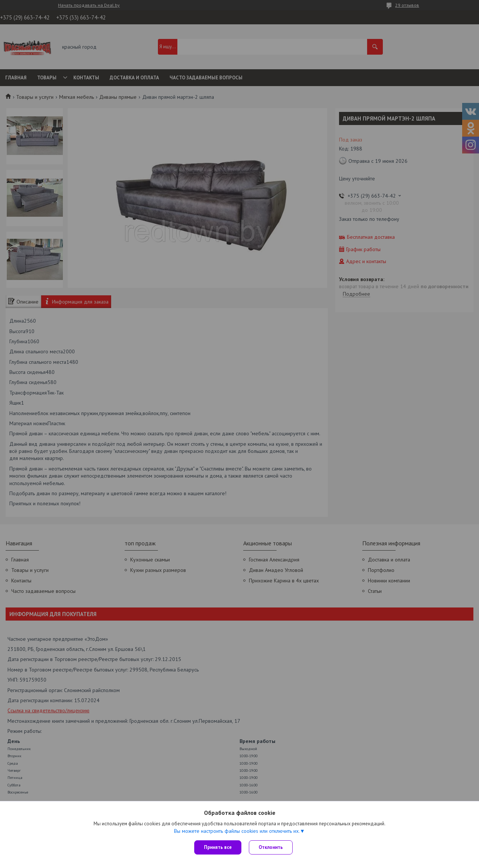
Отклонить (271, 847)
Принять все (218, 847)
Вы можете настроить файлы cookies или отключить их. (237, 831)
